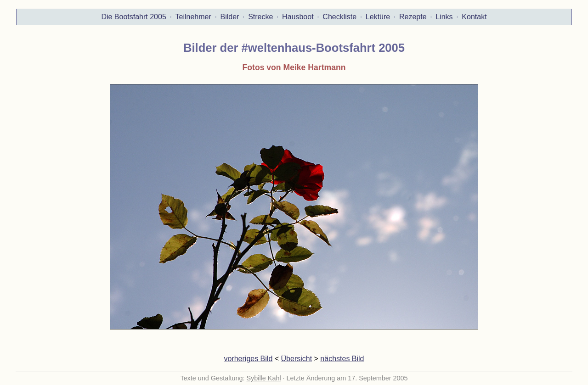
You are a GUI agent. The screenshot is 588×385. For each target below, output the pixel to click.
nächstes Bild (342, 359)
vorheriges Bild (248, 359)
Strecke (260, 17)
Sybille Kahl (263, 378)
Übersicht (297, 359)
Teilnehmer (193, 17)
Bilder (230, 17)
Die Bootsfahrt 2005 (133, 17)
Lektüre (378, 17)
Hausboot (298, 17)
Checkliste (339, 17)
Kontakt (474, 17)
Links (444, 17)
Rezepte (413, 17)
